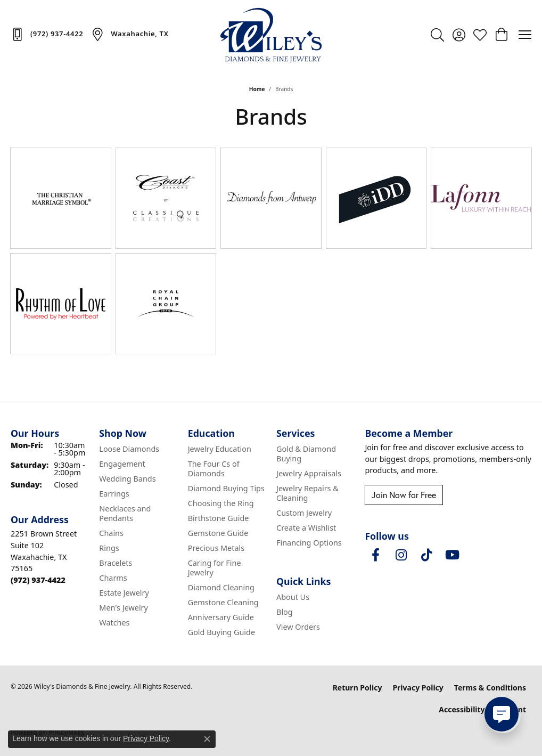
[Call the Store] (38, 580)
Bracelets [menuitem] (116, 563)
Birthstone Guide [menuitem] (219, 518)
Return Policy (358, 688)
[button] (437, 35)
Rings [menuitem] (109, 548)
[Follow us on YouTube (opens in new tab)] (452, 555)
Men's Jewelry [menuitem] (124, 608)
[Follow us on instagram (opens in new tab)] (401, 555)
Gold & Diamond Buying (306, 454)
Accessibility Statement (482, 709)
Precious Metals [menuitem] (216, 548)
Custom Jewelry (304, 513)
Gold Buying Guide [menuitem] (221, 632)
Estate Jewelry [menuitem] (124, 593)
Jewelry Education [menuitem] (220, 449)
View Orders (298, 627)
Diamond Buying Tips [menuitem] (226, 488)
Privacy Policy (418, 688)
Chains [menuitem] (111, 533)
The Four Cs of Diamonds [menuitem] (214, 469)
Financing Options (309, 543)
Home (257, 89)
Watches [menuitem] (114, 623)
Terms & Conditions (490, 688)
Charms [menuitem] (113, 578)
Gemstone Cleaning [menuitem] (223, 602)
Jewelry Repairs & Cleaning (307, 493)
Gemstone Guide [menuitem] (218, 533)
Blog (285, 612)
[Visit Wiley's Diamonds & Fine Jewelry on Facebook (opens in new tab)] (375, 555)
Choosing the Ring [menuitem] (221, 503)
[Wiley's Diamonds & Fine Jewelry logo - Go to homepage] (271, 35)
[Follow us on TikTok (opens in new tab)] (426, 555)
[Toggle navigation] (525, 35)
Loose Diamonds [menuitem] (129, 449)
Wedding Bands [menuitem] (127, 479)
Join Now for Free (404, 495)
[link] (47, 34)
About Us (293, 597)
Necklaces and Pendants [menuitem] (125, 513)
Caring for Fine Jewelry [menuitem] (215, 568)
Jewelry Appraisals (309, 473)
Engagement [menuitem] (122, 464)
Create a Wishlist (306, 528)
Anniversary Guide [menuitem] (221, 617)
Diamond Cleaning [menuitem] (221, 587)
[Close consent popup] (207, 739)
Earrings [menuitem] (114, 494)
